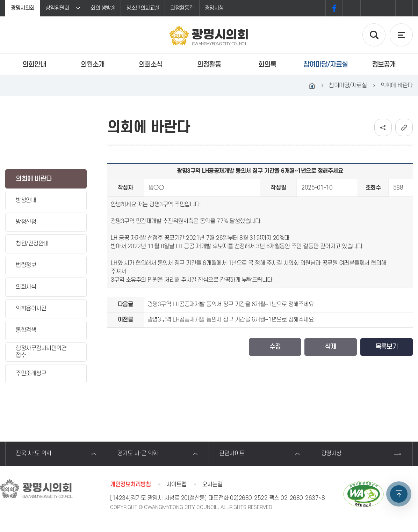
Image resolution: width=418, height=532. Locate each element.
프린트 (404, 8)
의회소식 (151, 65)
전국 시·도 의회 (34, 453)
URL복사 (404, 127)
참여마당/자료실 (326, 65)
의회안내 (34, 65)
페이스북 (334, 8)
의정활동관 (182, 8)
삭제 (331, 347)
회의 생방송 (103, 8)
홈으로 (312, 86)
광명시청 (214, 8)
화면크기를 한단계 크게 (352, 8)
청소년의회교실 (143, 8)
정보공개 (384, 65)
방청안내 (26, 200)
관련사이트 (232, 453)
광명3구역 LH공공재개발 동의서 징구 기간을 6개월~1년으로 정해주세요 (230, 304)
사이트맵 (176, 485)
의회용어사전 (31, 309)
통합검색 (26, 330)
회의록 (267, 65)
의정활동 (209, 65)
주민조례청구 (31, 374)
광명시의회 (23, 8)
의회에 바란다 (34, 179)
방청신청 (26, 222)
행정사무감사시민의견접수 (41, 352)
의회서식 (26, 287)
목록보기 (387, 347)
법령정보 (26, 265)
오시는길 (212, 485)
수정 (275, 347)
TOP (399, 494)
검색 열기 (374, 35)
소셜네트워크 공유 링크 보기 (383, 127)
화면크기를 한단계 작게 (387, 8)
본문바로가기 (0, 0)
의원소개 (93, 65)
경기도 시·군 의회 (138, 453)
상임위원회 (57, 8)
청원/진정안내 (32, 244)
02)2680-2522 (249, 498)
